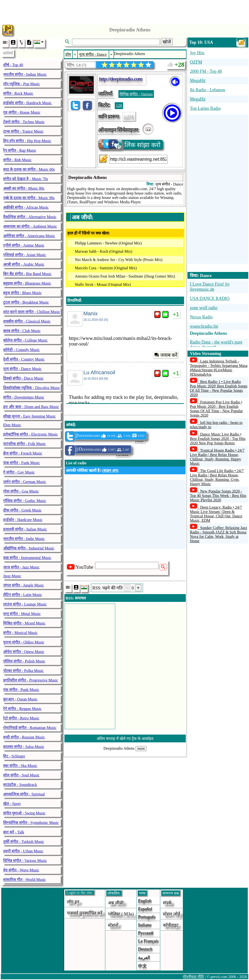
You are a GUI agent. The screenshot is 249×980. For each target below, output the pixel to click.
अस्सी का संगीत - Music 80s (24, 188)
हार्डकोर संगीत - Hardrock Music (27, 103)
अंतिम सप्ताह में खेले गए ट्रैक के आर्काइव (125, 739)
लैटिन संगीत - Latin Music (23, 595)
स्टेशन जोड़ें (172, 914)
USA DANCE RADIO (210, 299)
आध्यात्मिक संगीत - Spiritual (24, 794)
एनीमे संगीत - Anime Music (24, 245)
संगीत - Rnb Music (17, 160)
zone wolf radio (204, 308)
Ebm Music (12, 425)
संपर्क (167, 903)
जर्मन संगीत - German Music (25, 482)
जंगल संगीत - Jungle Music (24, 585)
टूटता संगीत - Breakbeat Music (26, 302)
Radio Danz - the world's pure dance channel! (216, 345)
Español (145, 909)
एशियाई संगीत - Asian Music (25, 255)
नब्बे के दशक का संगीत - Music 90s (29, 198)
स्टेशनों (113, 925)
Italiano (145, 925)
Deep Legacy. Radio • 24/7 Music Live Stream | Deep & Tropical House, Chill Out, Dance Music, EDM (216, 514)
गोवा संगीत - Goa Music (21, 491)
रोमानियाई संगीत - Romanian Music (30, 728)
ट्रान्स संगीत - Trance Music (23, 131)
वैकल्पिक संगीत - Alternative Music (30, 217)
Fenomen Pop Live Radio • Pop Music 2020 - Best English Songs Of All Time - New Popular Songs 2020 (216, 409)
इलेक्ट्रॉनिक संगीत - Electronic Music (31, 434)
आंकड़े (70, 425)
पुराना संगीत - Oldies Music (24, 642)
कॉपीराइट (171, 925)
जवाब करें (166, 355)
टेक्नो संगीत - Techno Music (24, 122)
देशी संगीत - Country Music (24, 359)
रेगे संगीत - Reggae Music (22, 709)
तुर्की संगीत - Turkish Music (24, 842)
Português (147, 917)
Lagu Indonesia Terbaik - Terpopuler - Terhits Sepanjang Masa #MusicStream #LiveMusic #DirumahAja (219, 368)
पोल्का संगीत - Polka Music (23, 671)
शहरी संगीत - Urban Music (23, 851)
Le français (148, 941)
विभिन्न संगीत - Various (136, 94)
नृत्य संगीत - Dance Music (22, 369)
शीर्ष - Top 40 (13, 65)
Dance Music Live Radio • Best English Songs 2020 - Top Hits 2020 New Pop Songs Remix (218, 439)
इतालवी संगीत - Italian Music (25, 529)
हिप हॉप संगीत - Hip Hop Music (27, 141)
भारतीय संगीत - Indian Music (25, 74)
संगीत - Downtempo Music (24, 397)
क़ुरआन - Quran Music (20, 699)
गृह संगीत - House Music (22, 112)
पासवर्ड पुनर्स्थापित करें (85, 913)
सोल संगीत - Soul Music (21, 775)
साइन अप (110, 471)
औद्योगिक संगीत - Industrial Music (29, 548)
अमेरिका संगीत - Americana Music (29, 236)
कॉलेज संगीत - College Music (25, 340)
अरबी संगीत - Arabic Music (24, 264)
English (145, 901)
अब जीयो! (116, 903)
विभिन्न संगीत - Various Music (25, 861)
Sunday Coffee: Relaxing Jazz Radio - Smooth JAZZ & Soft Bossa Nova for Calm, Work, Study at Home (218, 534)
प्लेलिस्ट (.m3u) (121, 914)
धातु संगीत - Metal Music (22, 614)
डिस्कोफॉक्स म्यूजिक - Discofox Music (32, 388)
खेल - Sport (12, 804)
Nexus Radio (201, 317)
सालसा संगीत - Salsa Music (24, 747)
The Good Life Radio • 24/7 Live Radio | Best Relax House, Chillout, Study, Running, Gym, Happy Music (217, 477)
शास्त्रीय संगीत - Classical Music (27, 321)
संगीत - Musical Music (20, 633)
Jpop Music (12, 576)
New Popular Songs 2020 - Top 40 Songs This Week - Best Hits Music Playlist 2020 (218, 496)
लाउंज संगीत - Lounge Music (25, 604)
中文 (142, 966)
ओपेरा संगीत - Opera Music (24, 652)
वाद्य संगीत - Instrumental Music (27, 558)
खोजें (167, 42)
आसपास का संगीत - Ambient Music (30, 226)
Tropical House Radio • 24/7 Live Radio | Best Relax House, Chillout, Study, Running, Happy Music (217, 457)
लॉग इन (73, 902)
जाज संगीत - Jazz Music (21, 567)
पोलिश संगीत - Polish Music (24, 661)
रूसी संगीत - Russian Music (24, 737)
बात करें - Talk (14, 832)
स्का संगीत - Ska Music (20, 766)
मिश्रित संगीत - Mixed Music (24, 623)
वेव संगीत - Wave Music (21, 870)
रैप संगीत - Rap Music (20, 150)
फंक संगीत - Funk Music (22, 463)
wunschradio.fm (204, 326)
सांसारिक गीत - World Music (25, 880)
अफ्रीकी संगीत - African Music (26, 207)
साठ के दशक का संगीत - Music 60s (29, 169)
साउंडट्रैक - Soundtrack (20, 785)
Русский (146, 933)
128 (119, 106)
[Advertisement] (124, 11)
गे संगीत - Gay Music (19, 472)
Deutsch (145, 949)
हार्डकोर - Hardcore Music (23, 520)
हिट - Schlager (14, 756)
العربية (144, 957)
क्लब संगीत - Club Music (22, 331)
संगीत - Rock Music (18, 93)
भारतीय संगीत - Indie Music (24, 539)
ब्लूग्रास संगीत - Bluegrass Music (27, 283)
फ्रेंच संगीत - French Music (23, 453)
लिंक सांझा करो (130, 145)
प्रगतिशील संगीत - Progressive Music (31, 680)
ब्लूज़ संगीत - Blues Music (22, 293)
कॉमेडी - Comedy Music (22, 350)
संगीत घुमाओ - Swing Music (24, 813)
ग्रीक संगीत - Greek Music (22, 510)
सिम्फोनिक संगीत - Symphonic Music (31, 823)
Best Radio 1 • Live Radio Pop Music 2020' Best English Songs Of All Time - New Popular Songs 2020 (219, 388)
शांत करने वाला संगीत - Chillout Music (32, 312)
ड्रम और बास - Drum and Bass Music (31, 407)
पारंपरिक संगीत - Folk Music (25, 444)
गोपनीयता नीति (193, 977)
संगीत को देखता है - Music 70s (26, 179)
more (141, 749)
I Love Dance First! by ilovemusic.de (210, 287)
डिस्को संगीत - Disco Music (23, 378)
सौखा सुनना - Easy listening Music (30, 416)
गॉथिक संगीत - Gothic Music (25, 501)
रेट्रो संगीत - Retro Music (21, 718)
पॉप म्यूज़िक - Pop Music (22, 84)
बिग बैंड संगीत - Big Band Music (27, 274)
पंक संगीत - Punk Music (21, 690)
